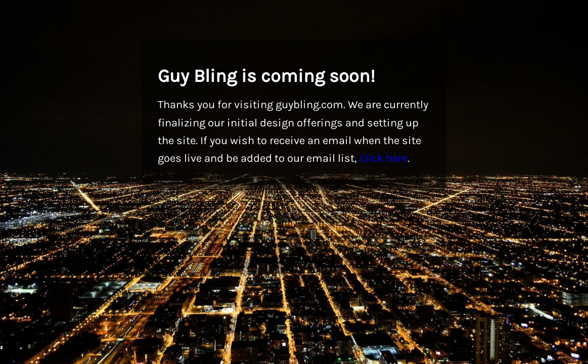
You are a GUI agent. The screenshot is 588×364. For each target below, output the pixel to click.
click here (383, 158)
